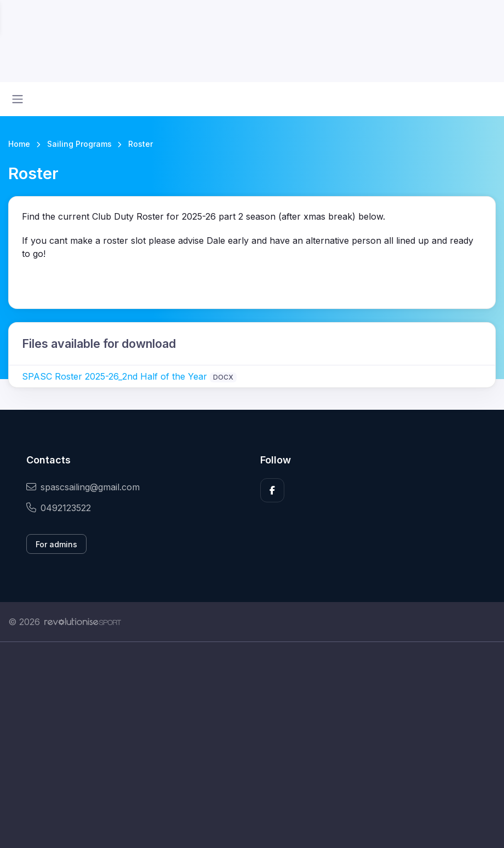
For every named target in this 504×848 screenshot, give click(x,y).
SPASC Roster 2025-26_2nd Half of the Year (114, 376)
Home (19, 144)
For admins (56, 544)
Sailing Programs (79, 144)
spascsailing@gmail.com (83, 487)
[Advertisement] (252, 745)
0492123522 (59, 508)
